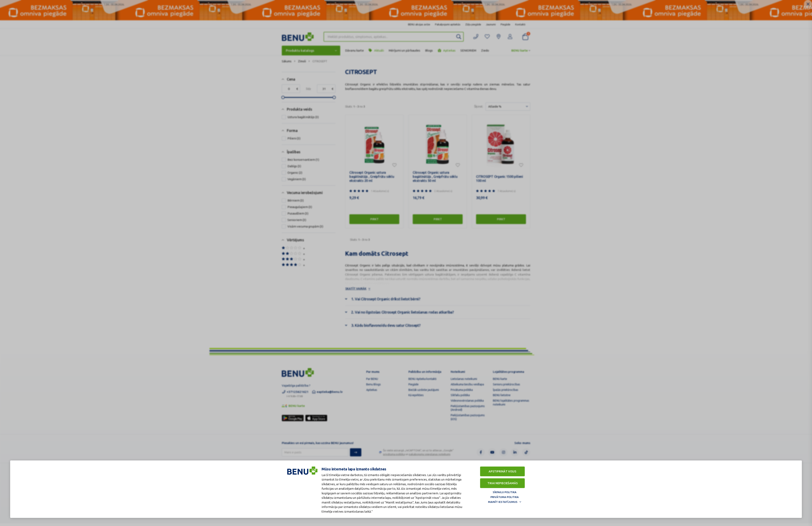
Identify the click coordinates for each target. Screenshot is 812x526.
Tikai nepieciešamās (503, 483)
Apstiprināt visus (502, 471)
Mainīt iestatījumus (503, 502)
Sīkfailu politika (505, 492)
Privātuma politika (505, 497)
